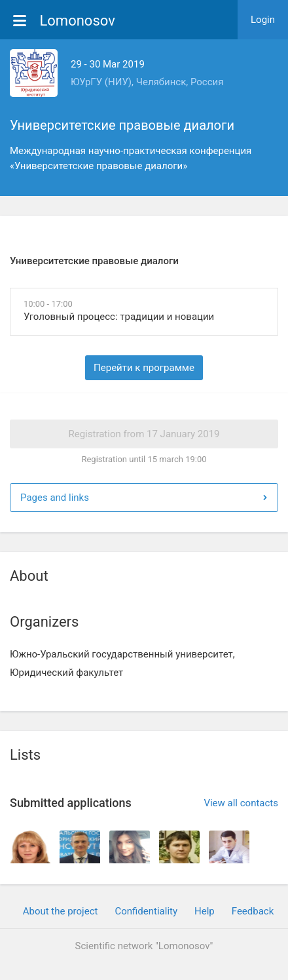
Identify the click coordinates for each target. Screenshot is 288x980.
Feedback (253, 911)
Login (263, 20)
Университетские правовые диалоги (122, 125)
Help (205, 911)
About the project (61, 911)
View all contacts (241, 803)
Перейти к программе (144, 368)
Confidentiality (146, 911)
